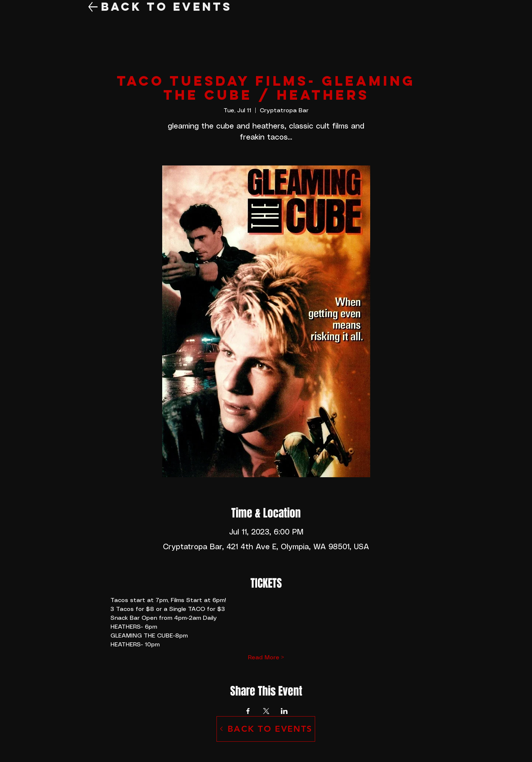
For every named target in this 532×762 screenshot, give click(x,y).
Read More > (266, 658)
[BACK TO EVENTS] (266, 729)
